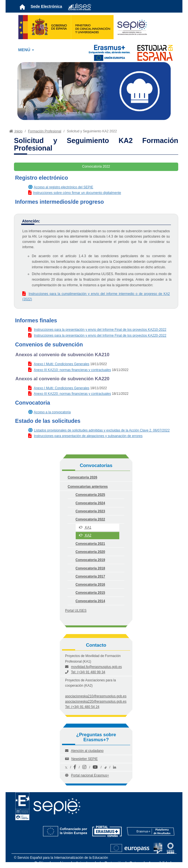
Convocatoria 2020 (90, 552)
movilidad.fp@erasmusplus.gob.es (96, 667)
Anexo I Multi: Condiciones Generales (62, 364)
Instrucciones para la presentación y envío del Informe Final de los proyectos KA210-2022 (100, 330)
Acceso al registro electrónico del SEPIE (64, 187)
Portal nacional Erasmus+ (90, 775)
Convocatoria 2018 (90, 568)
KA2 (85, 535)
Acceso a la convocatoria (52, 412)
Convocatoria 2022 (90, 519)
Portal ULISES (76, 611)
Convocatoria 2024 (90, 503)
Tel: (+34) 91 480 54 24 (82, 707)
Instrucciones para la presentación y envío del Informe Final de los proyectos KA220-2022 (100, 336)
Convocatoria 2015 (90, 593)
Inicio (15, 131)
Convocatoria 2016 (90, 585)
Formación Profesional (45, 131)
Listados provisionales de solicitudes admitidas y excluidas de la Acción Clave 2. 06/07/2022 (102, 430)
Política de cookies (51, 863)
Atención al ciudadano (87, 751)
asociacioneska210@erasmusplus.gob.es (96, 696)
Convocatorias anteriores (88, 487)
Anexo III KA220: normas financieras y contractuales (72, 394)
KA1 (85, 527)
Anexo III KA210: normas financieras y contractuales (72, 370)
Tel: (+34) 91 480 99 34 (88, 672)
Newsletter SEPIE (85, 759)
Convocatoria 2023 (90, 511)
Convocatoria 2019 (90, 560)
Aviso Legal (86, 863)
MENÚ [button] (26, 50)
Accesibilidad (160, 863)
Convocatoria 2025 (90, 495)
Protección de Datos (122, 863)
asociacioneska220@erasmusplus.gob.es (96, 702)
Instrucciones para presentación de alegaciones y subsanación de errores (88, 436)
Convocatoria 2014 (90, 601)
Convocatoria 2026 (82, 477)
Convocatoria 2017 (90, 576)
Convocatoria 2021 (90, 544)
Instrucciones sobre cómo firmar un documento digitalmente (77, 193)
